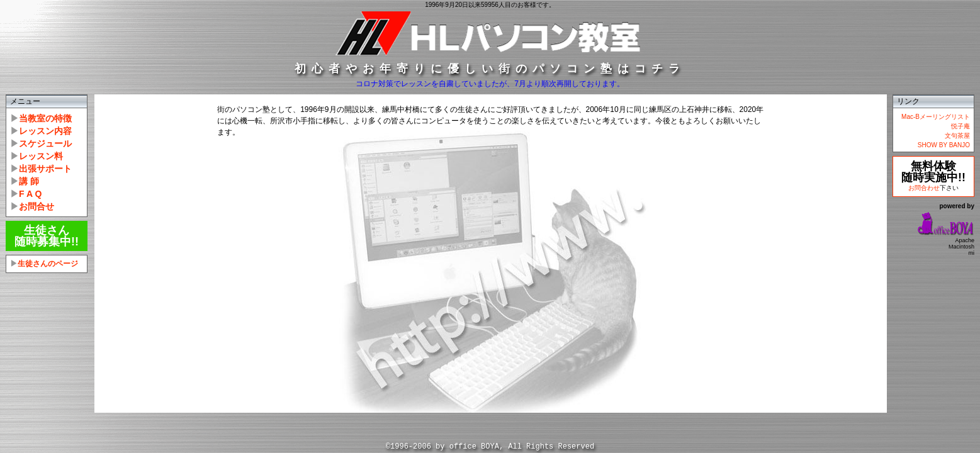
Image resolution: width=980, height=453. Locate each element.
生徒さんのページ (48, 264)
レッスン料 (41, 156)
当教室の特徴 (45, 118)
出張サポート (45, 169)
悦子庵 (960, 126)
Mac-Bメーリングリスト (936, 117)
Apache (965, 240)
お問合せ (37, 206)
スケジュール (45, 143)
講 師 (29, 181)
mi (972, 253)
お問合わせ (924, 188)
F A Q (30, 194)
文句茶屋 (957, 136)
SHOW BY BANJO (944, 145)
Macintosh (961, 247)
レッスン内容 (45, 131)
